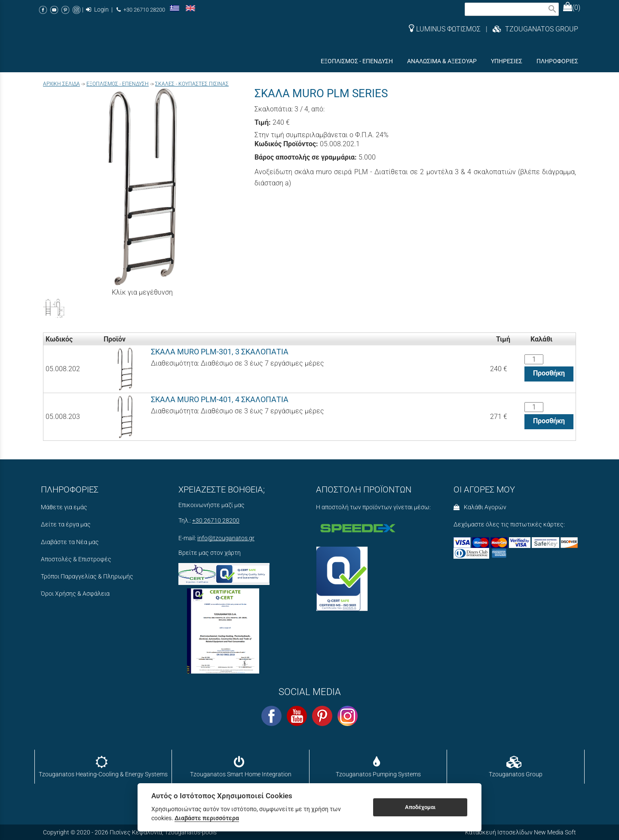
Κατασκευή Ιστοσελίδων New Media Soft (521, 832)
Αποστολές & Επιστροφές (76, 559)
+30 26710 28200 (141, 10)
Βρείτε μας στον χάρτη (210, 553)
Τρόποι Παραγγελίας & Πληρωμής (87, 577)
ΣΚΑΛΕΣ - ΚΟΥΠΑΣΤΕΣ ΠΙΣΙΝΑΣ (192, 84)
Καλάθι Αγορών (480, 507)
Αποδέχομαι (420, 807)
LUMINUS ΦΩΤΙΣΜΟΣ (445, 29)
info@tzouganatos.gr (226, 538)
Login (97, 10)
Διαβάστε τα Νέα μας (70, 542)
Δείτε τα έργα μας (66, 525)
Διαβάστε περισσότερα (207, 818)
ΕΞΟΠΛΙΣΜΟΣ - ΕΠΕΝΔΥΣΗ (118, 84)
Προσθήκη (549, 373)
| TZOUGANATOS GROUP (529, 29)
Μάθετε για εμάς (64, 507)
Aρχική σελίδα (61, 84)
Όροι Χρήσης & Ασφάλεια (75, 594)
